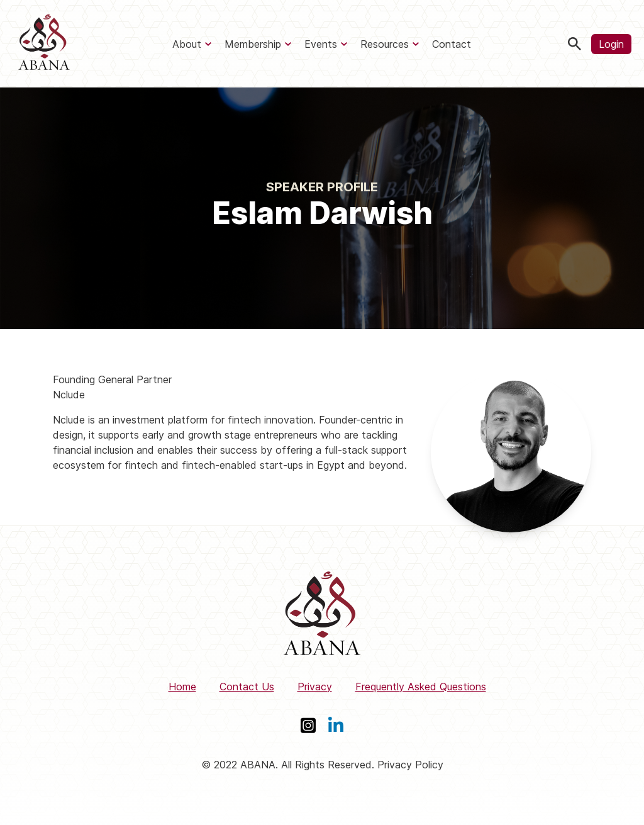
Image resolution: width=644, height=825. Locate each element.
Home (182, 687)
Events (321, 44)
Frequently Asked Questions (421, 687)
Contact (452, 44)
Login (611, 44)
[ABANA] (44, 44)
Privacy (315, 687)
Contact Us (247, 687)
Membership (253, 44)
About (187, 44)
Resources (385, 44)
